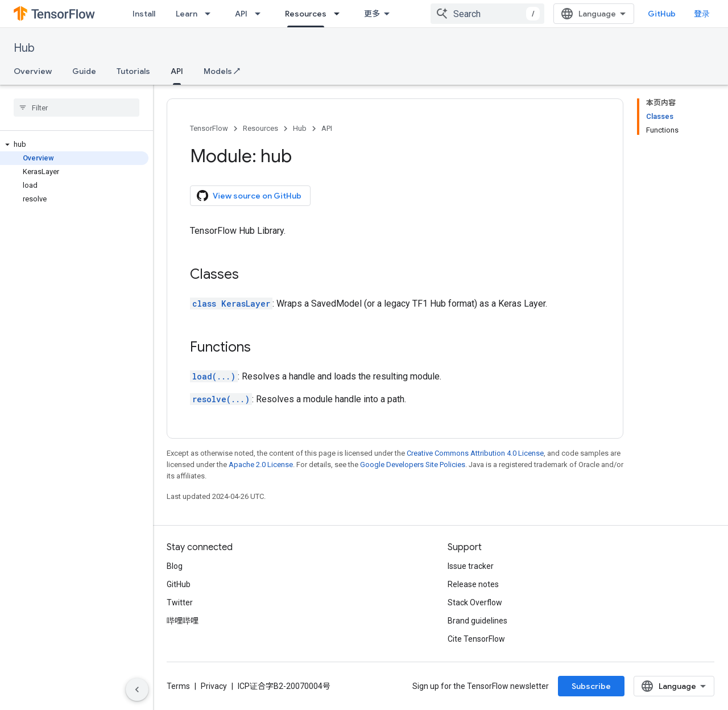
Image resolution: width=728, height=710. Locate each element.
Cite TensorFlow (476, 639)
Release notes (473, 584)
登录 (702, 14)
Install (144, 14)
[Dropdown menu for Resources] (340, 14)
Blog (175, 566)
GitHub (662, 14)
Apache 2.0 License (261, 465)
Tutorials (133, 71)
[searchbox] (76, 108)
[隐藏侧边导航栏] (137, 690)
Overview (33, 71)
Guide (84, 71)
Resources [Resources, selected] (306, 14)
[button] (74, 145)
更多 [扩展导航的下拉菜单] (372, 14)
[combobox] (487, 14)
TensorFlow (209, 128)
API (241, 14)
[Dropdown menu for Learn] (211, 14)
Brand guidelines (477, 621)
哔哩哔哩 (183, 621)
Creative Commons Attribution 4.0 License (475, 453)
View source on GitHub (249, 196)
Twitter (180, 602)
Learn (187, 14)
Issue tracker (471, 566)
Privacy (214, 686)
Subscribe (591, 686)
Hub (24, 48)
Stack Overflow (475, 602)
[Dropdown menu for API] (261, 14)
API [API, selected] (177, 71)
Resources (260, 128)
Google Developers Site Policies (413, 465)
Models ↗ (222, 71)
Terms (178, 686)
